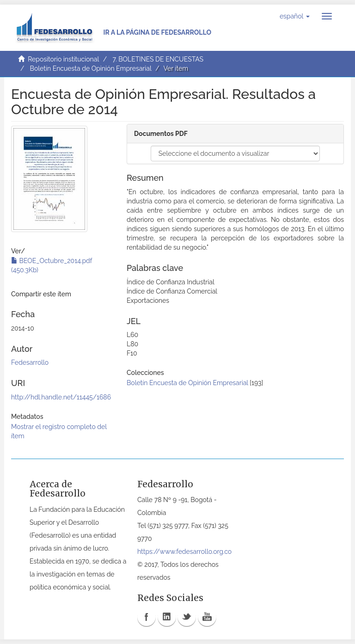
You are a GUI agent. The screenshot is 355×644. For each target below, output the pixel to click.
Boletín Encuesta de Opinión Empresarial (91, 68)
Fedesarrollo (30, 362)
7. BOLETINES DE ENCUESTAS (158, 59)
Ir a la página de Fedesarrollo (157, 32)
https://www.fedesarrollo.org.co (184, 552)
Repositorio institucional (63, 59)
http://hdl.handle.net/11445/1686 (61, 397)
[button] (295, 16)
